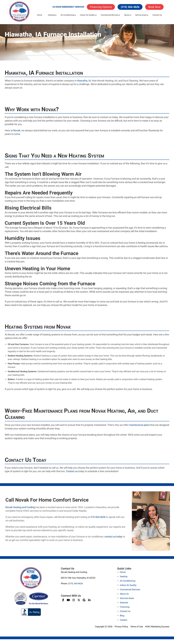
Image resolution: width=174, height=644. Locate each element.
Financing (125, 607)
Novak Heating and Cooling (20, 507)
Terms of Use (137, 627)
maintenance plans (139, 425)
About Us (124, 594)
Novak (17, 130)
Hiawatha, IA (84, 81)
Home (39, 15)
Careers (123, 620)
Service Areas (141, 15)
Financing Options (101, 7)
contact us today (113, 537)
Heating (51, 15)
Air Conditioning (67, 15)
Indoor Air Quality (87, 15)
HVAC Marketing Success (157, 627)
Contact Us (157, 15)
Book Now (154, 7)
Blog (122, 616)
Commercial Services (109, 15)
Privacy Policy (121, 627)
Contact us (72, 471)
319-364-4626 (98, 517)
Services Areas (127, 598)
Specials (124, 603)
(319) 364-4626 (130, 7)
